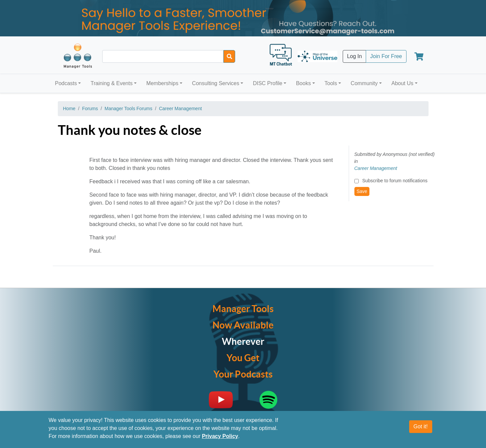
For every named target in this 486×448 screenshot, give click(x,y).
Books (303, 83)
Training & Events (112, 83)
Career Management (180, 108)
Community (364, 83)
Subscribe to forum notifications (395, 181)
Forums (90, 108)
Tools (331, 83)
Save (362, 191)
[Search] (229, 56)
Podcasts (66, 83)
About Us (402, 83)
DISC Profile (268, 83)
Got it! (421, 426)
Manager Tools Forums (128, 108)
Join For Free (386, 56)
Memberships (162, 83)
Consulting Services (216, 83)
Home (69, 108)
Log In (354, 56)
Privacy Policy (220, 436)
